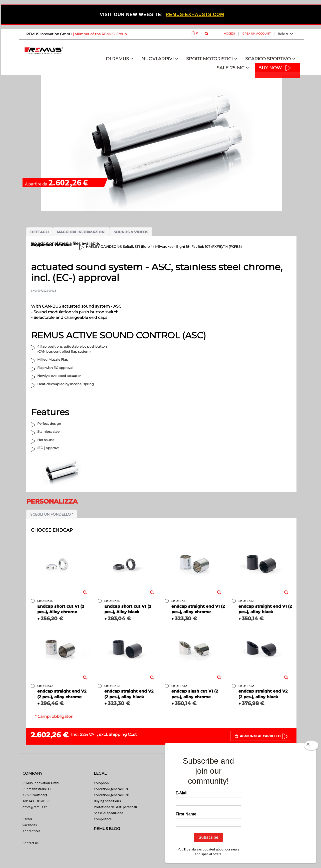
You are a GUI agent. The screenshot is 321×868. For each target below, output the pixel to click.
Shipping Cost (123, 734)
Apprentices (32, 831)
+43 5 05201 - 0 (39, 801)
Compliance (103, 819)
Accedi (229, 34)
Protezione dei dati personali (115, 807)
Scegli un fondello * (52, 514)
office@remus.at (35, 807)
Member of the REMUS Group (101, 34)
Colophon (101, 783)
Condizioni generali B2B (112, 795)
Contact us (31, 843)
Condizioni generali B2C (112, 789)
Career (27, 819)
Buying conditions (107, 801)
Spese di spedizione (108, 813)
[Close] (311, 746)
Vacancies (30, 825)
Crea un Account (256, 34)
